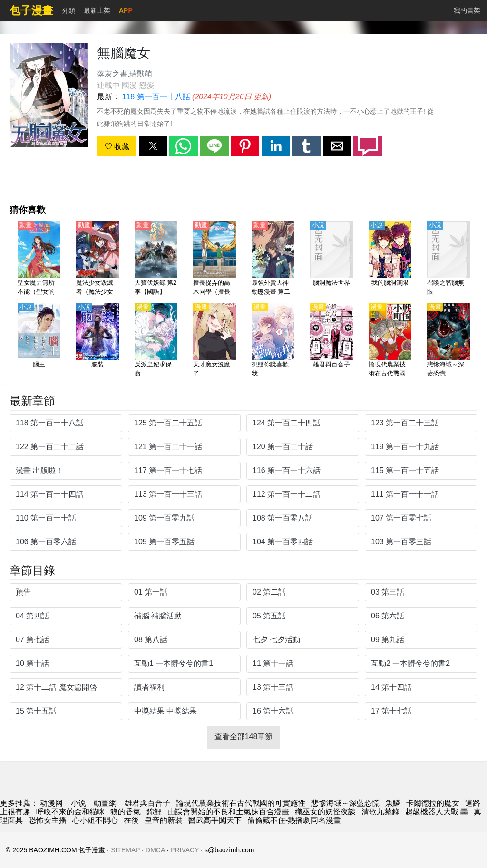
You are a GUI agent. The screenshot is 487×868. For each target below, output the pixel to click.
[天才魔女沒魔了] (214, 341)
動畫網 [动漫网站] (105, 803)
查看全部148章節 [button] (244, 737)
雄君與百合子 (147, 803)
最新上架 (97, 10)
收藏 (117, 147)
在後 (131, 820)
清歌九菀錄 (380, 812)
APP (126, 10)
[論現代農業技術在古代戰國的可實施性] (390, 341)
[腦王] (39, 341)
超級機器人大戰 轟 (437, 812)
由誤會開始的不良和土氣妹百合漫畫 (228, 812)
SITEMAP (125, 850)
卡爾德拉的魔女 (433, 803)
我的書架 (467, 10)
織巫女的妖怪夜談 (325, 812)
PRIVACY (185, 850)
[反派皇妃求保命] (156, 341)
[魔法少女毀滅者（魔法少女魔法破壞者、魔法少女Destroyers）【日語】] (97, 259)
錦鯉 (154, 812)
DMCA (155, 850)
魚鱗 (393, 803)
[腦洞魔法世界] (331, 259)
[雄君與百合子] (331, 341)
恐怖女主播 (48, 820)
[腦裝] (97, 341)
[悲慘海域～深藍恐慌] (448, 341)
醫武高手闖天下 (215, 820)
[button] (153, 146)
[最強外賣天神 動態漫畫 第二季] (273, 259)
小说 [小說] (78, 803)
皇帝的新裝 (164, 820)
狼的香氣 (126, 812)
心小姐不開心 (95, 820)
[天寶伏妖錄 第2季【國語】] (156, 259)
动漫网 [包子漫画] (51, 803)
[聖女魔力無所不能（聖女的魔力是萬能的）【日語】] (39, 259)
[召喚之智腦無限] (448, 259)
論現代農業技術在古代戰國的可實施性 (241, 803)
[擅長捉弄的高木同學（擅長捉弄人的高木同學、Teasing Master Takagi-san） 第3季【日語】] (214, 259)
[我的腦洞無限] (390, 259)
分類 (68, 10)
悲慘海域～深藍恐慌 (345, 803)
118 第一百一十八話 (156, 97)
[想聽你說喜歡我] (273, 341)
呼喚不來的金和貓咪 (70, 812)
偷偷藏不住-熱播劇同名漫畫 (294, 820)
